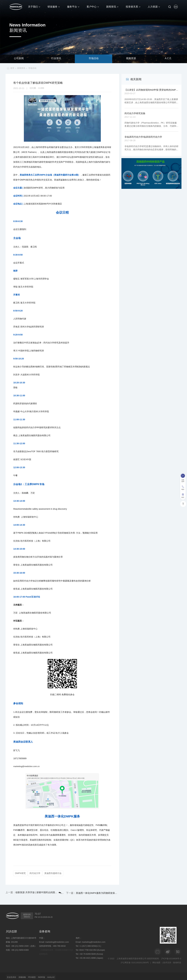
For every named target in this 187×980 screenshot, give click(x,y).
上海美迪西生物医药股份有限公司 (132, 956)
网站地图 (156, 960)
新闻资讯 (21, 68)
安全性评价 (13, 975)
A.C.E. (168, 59)
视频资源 (131, 59)
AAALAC (65, 975)
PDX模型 (40, 975)
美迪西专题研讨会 (56, 873)
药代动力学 (37, 873)
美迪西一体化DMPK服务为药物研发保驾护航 (104, 892)
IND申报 (53, 975)
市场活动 (94, 59)
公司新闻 (19, 59)
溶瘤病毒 (27, 975)
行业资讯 (56, 59)
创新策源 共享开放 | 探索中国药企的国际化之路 (30, 892)
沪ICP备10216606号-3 (171, 956)
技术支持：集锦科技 (172, 960)
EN (176, 7)
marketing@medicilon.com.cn (26, 766)
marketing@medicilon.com (57, 940)
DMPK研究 (21, 873)
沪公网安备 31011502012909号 (134, 960)
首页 (11, 68)
